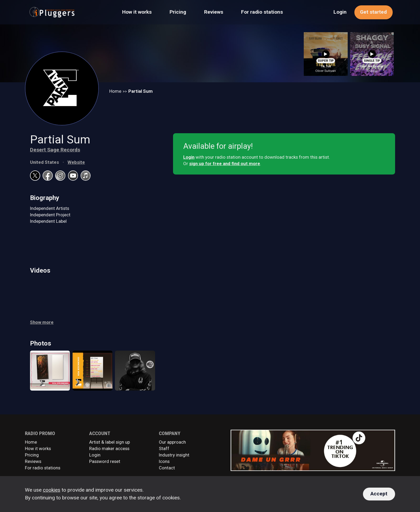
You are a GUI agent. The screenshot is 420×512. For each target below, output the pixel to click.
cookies (52, 490)
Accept (379, 494)
